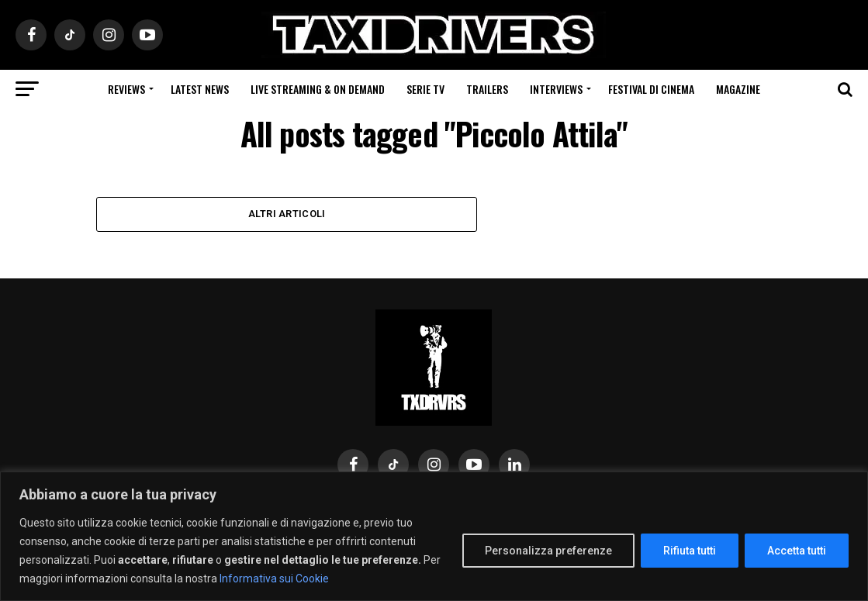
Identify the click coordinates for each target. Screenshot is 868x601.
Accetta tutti (797, 551)
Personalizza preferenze (548, 551)
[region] (434, 536)
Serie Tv (425, 89)
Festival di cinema (651, 89)
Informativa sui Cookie (274, 579)
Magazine (738, 89)
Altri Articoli (287, 214)
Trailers (487, 89)
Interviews (556, 89)
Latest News (200, 89)
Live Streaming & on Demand (318, 89)
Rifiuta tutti (690, 551)
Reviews (126, 89)
